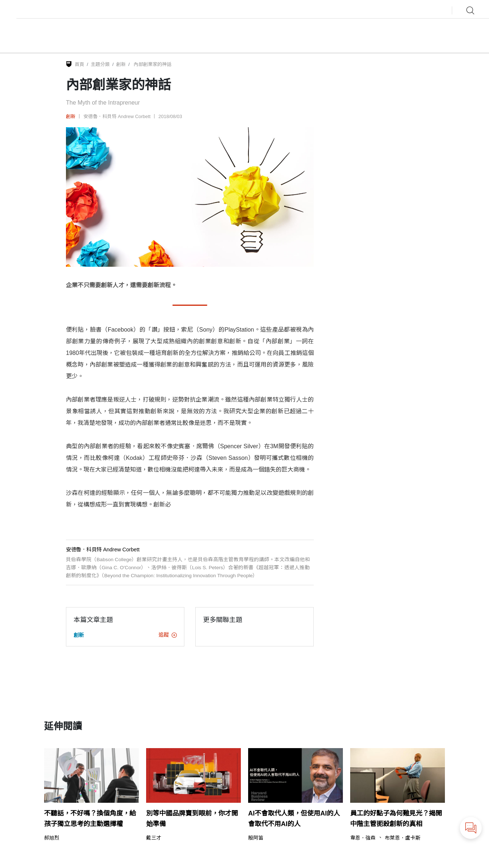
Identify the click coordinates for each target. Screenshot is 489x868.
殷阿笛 (256, 838)
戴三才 (154, 838)
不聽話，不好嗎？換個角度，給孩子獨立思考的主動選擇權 (90, 819)
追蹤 (168, 635)
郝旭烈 (52, 838)
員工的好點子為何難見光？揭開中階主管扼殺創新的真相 (396, 819)
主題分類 (100, 64)
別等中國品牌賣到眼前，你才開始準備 (192, 819)
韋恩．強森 (363, 838)
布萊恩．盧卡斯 (403, 838)
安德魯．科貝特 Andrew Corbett (117, 116)
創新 (121, 64)
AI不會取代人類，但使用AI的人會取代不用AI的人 (294, 819)
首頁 (79, 64)
